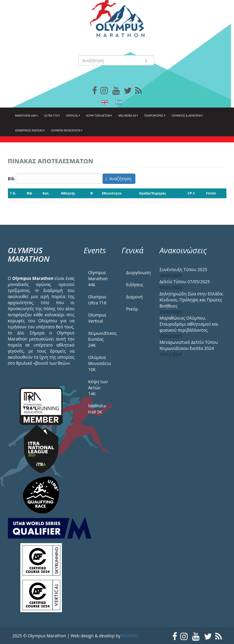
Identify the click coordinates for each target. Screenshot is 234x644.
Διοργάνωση (138, 272)
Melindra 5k (128, 118)
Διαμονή (135, 297)
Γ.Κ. (13, 193)
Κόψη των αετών (99, 118)
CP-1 (191, 193)
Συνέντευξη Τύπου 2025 (183, 269)
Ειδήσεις (135, 285)
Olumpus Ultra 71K (97, 300)
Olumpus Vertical (97, 318)
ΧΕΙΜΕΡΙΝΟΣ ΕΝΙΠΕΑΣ (30, 133)
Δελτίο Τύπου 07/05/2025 (185, 282)
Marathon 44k (26, 118)
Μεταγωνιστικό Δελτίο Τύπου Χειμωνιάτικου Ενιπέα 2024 (189, 345)
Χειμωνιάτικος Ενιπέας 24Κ (100, 339)
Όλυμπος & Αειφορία (187, 118)
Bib (11, 179)
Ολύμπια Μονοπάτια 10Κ (100, 363)
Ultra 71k (51, 118)
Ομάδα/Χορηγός (152, 193)
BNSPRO (130, 636)
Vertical (73, 118)
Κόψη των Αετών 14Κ (98, 388)
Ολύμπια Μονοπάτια (66, 133)
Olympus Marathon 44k (98, 279)
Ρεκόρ (132, 309)
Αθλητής (68, 193)
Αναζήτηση (119, 179)
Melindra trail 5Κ (97, 409)
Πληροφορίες (154, 118)
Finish (211, 193)
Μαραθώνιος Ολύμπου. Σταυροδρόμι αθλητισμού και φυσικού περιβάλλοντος (189, 324)
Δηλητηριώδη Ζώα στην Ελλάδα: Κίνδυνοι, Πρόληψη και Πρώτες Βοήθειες (192, 300)
